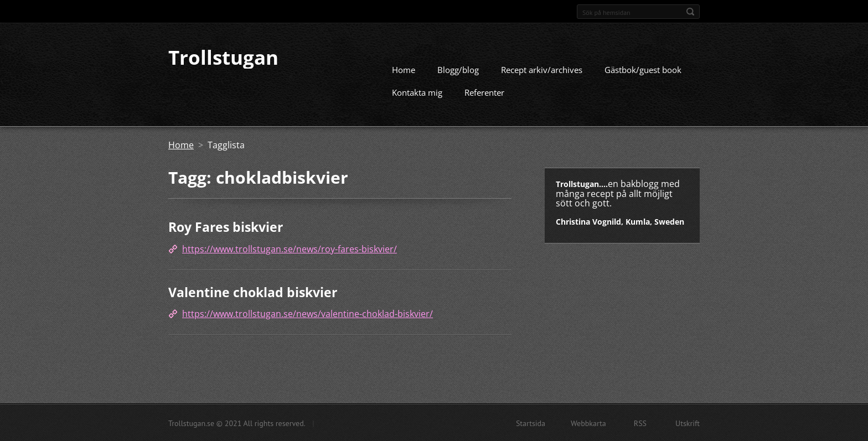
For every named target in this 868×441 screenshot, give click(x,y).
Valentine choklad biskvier (253, 292)
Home (404, 69)
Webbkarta (588, 423)
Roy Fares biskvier (226, 226)
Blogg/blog (458, 69)
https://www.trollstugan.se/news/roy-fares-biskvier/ (290, 248)
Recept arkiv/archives (542, 69)
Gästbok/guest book (643, 69)
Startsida (531, 423)
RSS (640, 423)
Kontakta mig (417, 92)
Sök (690, 12)
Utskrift (688, 423)
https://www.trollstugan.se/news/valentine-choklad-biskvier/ (308, 313)
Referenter (484, 92)
